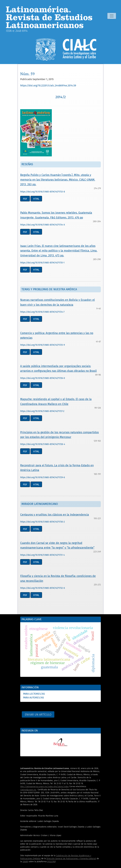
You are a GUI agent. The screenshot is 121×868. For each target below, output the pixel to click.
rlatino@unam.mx (28, 790)
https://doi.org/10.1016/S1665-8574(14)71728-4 (43, 444)
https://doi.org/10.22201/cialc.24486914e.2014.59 (48, 86)
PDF (25, 199)
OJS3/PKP (51, 861)
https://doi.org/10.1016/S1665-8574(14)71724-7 (42, 312)
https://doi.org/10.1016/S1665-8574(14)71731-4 (42, 555)
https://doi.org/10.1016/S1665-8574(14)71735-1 (42, 263)
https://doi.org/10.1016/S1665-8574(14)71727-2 (42, 411)
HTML (36, 199)
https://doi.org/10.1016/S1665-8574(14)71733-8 (43, 192)
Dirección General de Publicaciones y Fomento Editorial (71, 858)
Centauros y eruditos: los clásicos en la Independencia (55, 515)
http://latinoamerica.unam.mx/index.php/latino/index (44, 786)
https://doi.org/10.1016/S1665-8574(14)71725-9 (42, 345)
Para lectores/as (34, 694)
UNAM (25, 861)
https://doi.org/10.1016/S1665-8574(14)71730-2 (42, 522)
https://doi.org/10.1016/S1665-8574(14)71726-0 (43, 378)
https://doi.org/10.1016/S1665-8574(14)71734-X (43, 225)
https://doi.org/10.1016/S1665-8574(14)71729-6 (42, 477)
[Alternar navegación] (112, 16)
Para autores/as (33, 698)
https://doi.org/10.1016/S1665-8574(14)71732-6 (42, 588)
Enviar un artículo (38, 715)
